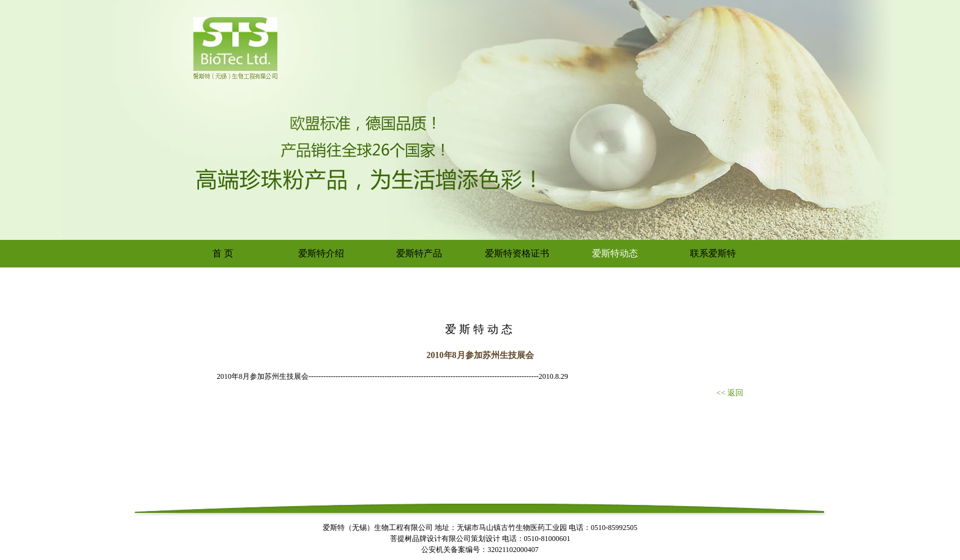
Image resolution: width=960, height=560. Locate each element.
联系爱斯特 (713, 253)
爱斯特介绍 (321, 253)
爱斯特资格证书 (517, 253)
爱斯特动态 (615, 253)
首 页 (223, 253)
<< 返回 (730, 393)
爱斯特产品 (419, 253)
